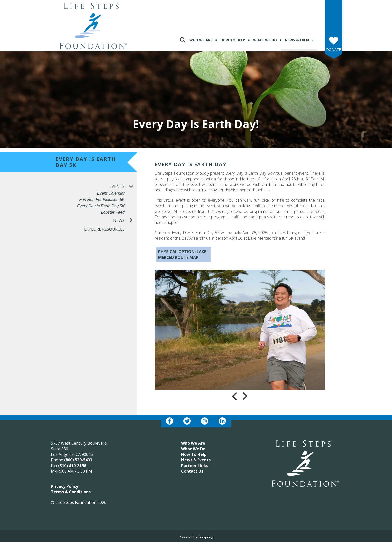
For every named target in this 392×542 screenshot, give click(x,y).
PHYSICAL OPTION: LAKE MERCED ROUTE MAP (182, 254)
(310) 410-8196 (72, 466)
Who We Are (201, 40)
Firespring (205, 537)
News (125, 221)
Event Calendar (111, 193)
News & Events (299, 40)
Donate (334, 49)
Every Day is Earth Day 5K (101, 206)
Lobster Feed (113, 212)
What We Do (265, 40)
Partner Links (195, 466)
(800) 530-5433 (78, 460)
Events (123, 187)
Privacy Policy (65, 486)
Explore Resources (104, 229)
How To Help (233, 40)
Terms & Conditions (71, 492)
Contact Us (192, 471)
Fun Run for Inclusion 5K (102, 200)
